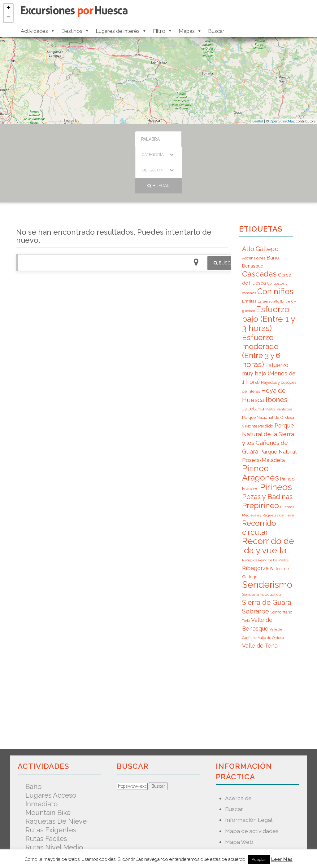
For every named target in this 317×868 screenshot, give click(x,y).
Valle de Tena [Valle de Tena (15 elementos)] (260, 599)
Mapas (190, 31)
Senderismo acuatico (59, 809)
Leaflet (258, 121)
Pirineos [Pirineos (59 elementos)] (276, 441)
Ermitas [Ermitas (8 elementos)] (249, 255)
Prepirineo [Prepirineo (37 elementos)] (261, 459)
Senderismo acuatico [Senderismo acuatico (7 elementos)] (261, 548)
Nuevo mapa (242, 806)
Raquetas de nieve (56, 775)
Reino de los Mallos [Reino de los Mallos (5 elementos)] (273, 514)
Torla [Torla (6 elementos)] (246, 574)
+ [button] (9, 8)
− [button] (9, 18)
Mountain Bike (48, 766)
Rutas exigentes (51, 783)
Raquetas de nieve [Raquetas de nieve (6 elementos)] (278, 469)
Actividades (38, 31)
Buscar (216, 31)
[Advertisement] (122, 304)
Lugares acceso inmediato (51, 753)
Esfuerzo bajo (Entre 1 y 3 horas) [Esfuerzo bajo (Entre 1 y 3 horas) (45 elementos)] (268, 272)
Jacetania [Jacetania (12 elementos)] (253, 362)
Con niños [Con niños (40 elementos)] (275, 245)
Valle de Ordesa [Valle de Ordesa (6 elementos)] (271, 591)
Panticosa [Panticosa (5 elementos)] (284, 363)
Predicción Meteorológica (259, 817)
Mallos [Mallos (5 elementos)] (270, 363)
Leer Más (282, 859)
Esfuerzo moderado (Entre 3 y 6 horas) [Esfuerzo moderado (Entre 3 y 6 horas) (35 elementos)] (261, 304)
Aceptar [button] (259, 859)
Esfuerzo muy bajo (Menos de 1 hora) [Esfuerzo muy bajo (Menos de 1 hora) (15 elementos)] (269, 327)
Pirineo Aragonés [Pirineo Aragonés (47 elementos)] (261, 426)
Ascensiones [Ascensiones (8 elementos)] (254, 211)
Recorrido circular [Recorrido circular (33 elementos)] (259, 481)
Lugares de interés (121, 31)
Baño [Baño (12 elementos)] (273, 211)
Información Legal (249, 773)
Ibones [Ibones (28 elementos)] (276, 353)
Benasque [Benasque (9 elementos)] (253, 219)
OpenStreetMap (282, 121)
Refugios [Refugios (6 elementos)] (250, 514)
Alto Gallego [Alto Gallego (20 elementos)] (260, 202)
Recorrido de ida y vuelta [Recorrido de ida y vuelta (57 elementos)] (268, 499)
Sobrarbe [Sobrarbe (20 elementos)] (256, 565)
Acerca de (238, 752)
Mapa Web (239, 795)
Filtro (163, 31)
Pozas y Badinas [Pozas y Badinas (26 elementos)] (267, 450)
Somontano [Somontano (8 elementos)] (281, 565)
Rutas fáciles (46, 792)
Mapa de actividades (252, 784)
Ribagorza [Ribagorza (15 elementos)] (255, 522)
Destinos (75, 31)
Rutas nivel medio (54, 801)
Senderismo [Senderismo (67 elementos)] (267, 538)
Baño (33, 740)
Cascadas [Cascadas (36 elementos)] (259, 227)
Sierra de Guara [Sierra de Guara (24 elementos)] (267, 556)
